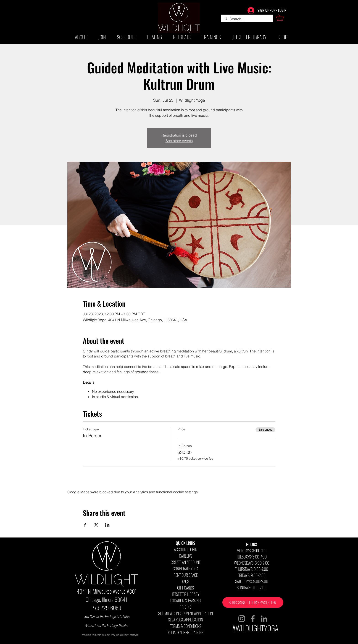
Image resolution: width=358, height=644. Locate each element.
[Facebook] (253, 619)
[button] (283, 18)
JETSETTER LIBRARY (186, 594)
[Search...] (247, 19)
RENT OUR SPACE (186, 575)
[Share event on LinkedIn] (107, 525)
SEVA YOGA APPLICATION (186, 620)
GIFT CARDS (186, 588)
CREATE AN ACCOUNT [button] (186, 562)
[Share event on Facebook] (85, 525)
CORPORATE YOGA (186, 569)
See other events (179, 141)
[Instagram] (242, 619)
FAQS (186, 581)
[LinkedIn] (264, 619)
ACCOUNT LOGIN (186, 549)
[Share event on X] (96, 525)
